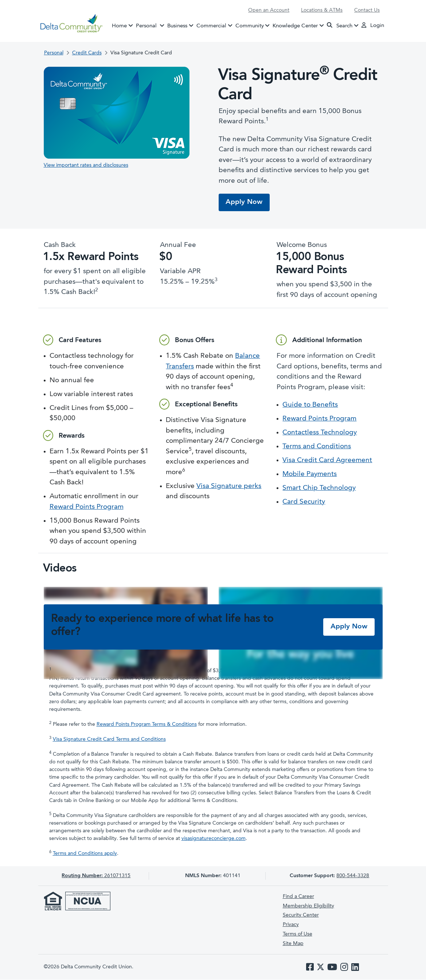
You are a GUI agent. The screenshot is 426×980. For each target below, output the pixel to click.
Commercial (211, 26)
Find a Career (298, 896)
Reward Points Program (87, 507)
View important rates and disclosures (86, 165)
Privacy (291, 925)
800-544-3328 (353, 876)
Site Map (293, 944)
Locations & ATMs (322, 10)
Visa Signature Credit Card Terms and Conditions (109, 740)
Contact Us (367, 10)
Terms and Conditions (317, 447)
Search (340, 25)
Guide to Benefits (310, 405)
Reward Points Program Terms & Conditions (147, 724)
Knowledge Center (295, 26)
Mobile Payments (310, 475)
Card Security (304, 502)
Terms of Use (298, 934)
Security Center (301, 915)
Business (177, 26)
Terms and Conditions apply (85, 854)
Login (373, 25)
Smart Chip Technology (319, 489)
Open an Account (269, 10)
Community (250, 26)
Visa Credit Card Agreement (327, 461)
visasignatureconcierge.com (214, 839)
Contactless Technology (320, 433)
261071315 (96, 876)
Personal (151, 25)
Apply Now (244, 202)
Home (119, 26)
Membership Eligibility (308, 906)
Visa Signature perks (229, 486)
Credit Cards (87, 53)
